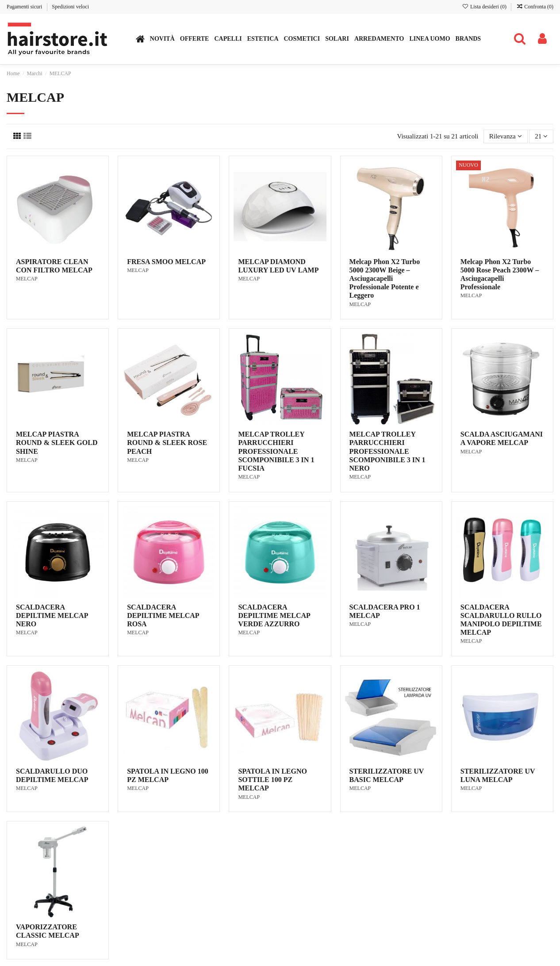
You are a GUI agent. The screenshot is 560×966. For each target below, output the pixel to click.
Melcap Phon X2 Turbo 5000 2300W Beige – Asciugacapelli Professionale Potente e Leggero (385, 279)
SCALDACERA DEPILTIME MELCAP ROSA (163, 615)
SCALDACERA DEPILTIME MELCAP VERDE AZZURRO (274, 615)
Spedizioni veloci (70, 7)
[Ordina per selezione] (506, 136)
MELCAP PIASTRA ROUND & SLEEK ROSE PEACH (167, 443)
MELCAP (27, 279)
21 (541, 136)
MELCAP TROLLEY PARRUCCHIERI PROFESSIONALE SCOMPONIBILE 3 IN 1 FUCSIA (276, 451)
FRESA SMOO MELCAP (166, 262)
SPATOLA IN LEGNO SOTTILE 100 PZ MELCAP (272, 780)
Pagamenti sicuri (25, 7)
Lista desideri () (485, 7)
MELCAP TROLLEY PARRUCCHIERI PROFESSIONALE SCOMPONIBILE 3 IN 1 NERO (387, 451)
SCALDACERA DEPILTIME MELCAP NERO (52, 615)
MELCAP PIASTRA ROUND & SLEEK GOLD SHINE (57, 443)
